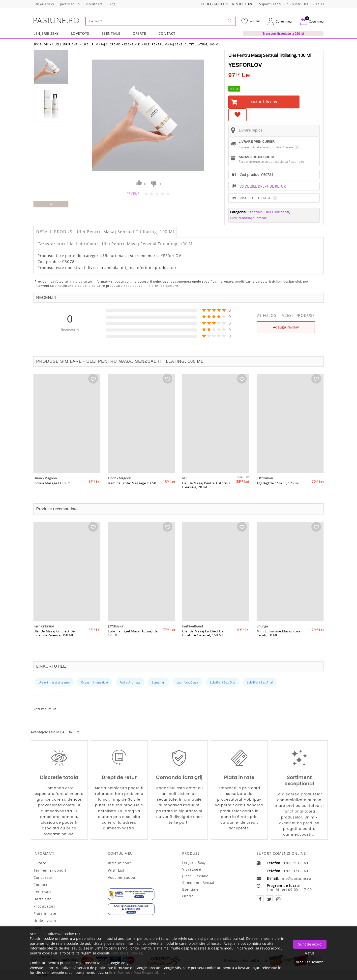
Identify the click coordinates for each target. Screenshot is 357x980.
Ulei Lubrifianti (65, 44)
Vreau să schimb (310, 962)
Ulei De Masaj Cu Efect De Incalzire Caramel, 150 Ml (203, 633)
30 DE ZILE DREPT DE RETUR (263, 186)
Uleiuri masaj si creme (101, 44)
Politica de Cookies (127, 953)
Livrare (40, 863)
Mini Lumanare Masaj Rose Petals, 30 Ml (279, 633)
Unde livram (45, 921)
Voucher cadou (121, 878)
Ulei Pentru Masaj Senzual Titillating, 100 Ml (182, 44)
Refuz (310, 953)
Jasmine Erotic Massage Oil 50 (132, 483)
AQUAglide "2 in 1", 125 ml (278, 483)
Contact (167, 33)
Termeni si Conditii (51, 870)
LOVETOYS (80, 33)
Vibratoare (192, 869)
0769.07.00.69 (241, 4)
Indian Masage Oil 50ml (52, 483)
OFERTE (139, 33)
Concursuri (44, 878)
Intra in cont (119, 863)
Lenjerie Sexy (46, 33)
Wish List (116, 870)
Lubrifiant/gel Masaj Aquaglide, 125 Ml (133, 633)
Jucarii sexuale (195, 876)
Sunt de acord (310, 944)
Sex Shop (41, 44)
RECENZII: (134, 194)
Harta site (43, 899)
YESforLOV (245, 65)
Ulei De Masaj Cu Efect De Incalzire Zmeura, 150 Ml (54, 633)
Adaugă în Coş (264, 102)
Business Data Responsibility (141, 972)
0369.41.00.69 (218, 4)
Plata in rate (45, 914)
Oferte (188, 896)
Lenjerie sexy (194, 863)
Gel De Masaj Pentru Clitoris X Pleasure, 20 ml (207, 485)
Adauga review (286, 327)
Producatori (44, 906)
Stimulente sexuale (199, 883)
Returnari (42, 892)
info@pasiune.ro (296, 879)
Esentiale (111, 33)
